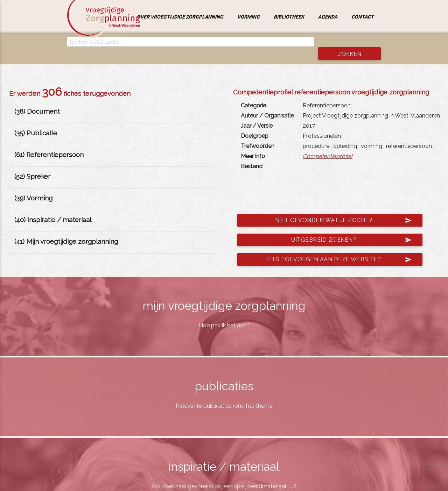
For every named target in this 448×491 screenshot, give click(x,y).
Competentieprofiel (328, 146)
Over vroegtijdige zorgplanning (180, 17)
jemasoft (296, 484)
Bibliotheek (289, 17)
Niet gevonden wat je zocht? (341, 210)
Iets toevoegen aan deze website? (337, 249)
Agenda (328, 17)
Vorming (248, 17)
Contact (363, 17)
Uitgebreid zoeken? (349, 229)
